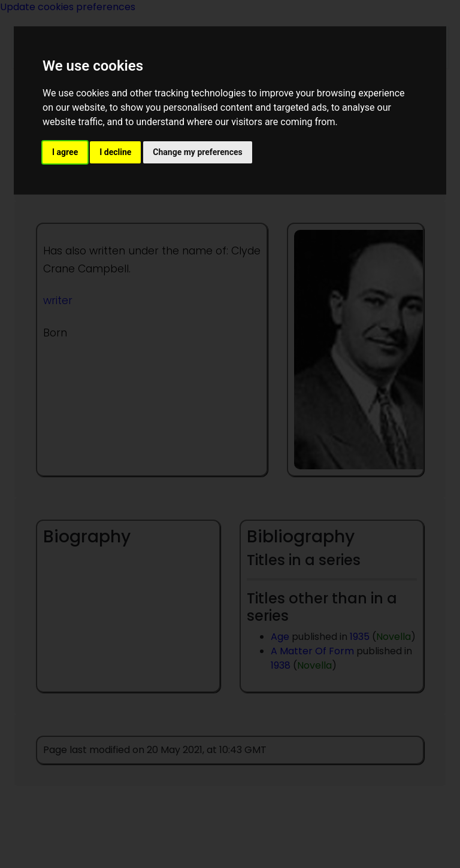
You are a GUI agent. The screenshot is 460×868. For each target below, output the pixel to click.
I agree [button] (65, 152)
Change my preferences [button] (197, 152)
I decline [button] (115, 152)
